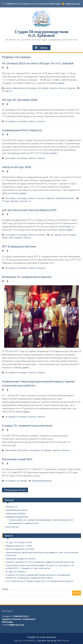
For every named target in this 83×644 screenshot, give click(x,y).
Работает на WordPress (25, 641)
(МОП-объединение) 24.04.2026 (20, 549)
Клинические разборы (15, 513)
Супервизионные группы (16, 510)
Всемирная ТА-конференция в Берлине (27, 277)
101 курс (6, 201)
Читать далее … (58, 83)
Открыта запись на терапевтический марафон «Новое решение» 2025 (41, 520)
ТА (30, 201)
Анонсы (8, 88)
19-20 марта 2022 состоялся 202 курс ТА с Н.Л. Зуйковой (38, 63)
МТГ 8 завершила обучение (19, 246)
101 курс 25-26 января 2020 (20, 100)
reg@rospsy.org (72, 4)
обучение (15, 201)
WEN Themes (63, 641)
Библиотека (11, 450)
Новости (53, 88)
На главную (31, 88)
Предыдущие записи (15, 490)
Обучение (50, 198)
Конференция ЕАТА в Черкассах (22, 130)
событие (24, 201)
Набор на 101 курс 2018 (16, 167)
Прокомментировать (42, 481)
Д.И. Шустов (56, 235)
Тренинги (71, 88)
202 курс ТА (7, 91)
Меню (41, 48)
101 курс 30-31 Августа (16, 572)
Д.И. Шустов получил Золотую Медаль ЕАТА (29, 210)
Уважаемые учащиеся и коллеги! (20, 559)
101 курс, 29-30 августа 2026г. (19, 542)
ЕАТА (65, 235)
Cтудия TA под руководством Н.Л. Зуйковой (41, 34)
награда (18, 238)
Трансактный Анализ (65, 198)
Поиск (5, 589)
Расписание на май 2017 (17, 459)
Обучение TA (11, 507)
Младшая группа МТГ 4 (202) (19, 546)
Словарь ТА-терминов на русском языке (27, 426)
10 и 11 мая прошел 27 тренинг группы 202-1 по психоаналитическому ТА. (39, 581)
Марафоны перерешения (17, 517)
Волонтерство (12, 527)
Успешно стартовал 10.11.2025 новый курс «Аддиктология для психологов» (40, 562)
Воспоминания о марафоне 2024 (24, 523)
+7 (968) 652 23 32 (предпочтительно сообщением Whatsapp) (32, 4)
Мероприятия (19, 88)
